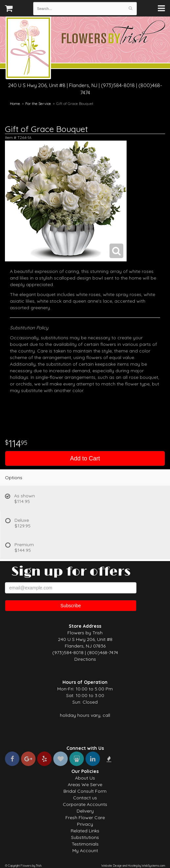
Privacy (85, 824)
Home (15, 104)
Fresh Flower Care (85, 818)
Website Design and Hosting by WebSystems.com (133, 866)
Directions (85, 659)
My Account (85, 851)
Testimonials (85, 844)
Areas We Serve (85, 785)
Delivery (85, 811)
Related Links (85, 831)
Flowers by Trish (28, 49)
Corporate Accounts (85, 804)
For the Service (38, 104)
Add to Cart (85, 458)
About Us (85, 778)
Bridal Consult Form (85, 791)
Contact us (85, 798)
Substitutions (85, 837)
